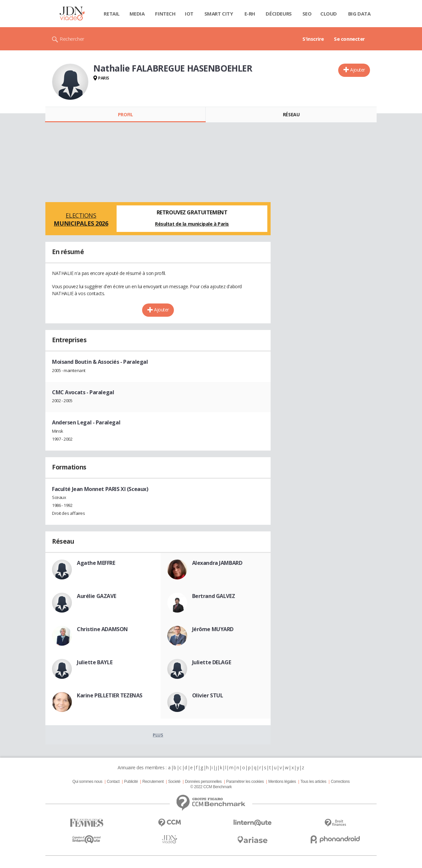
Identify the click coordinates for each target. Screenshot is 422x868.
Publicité (131, 782)
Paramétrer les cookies (245, 782)
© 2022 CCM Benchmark (211, 787)
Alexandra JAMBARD (217, 563)
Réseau (291, 114)
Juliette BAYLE (95, 662)
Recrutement (153, 782)
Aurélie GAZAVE (96, 596)
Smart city (219, 14)
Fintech (165, 14)
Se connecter (349, 39)
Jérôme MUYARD (213, 629)
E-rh (250, 14)
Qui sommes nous (87, 782)
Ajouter (358, 70)
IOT (189, 14)
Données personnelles (203, 782)
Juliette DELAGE (212, 662)
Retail (111, 14)
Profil (125, 114)
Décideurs (279, 14)
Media (137, 14)
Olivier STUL (208, 695)
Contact (113, 782)
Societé (174, 782)
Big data (359, 14)
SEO (307, 14)
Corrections (340, 782)
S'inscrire (313, 39)
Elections (81, 219)
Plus (158, 735)
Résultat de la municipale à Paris (192, 224)
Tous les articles (313, 782)
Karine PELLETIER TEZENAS (110, 695)
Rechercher (72, 39)
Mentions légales (282, 782)
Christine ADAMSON (102, 629)
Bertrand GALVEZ (214, 596)
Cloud (329, 14)
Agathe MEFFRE (96, 563)
